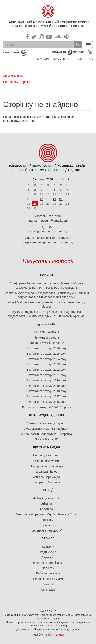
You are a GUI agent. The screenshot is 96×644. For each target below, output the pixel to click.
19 (55, 199)
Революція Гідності (46, 472)
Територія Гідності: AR (52, 59)
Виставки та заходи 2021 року (47, 375)
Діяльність (46, 324)
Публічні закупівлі (48, 573)
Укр (80, 59)
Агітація (46, 504)
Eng (90, 59)
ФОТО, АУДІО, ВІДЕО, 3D (47, 415)
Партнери (48, 557)
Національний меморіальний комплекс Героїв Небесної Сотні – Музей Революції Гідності (48, 24)
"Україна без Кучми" (46, 461)
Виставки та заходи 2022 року (47, 370)
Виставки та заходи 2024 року (47, 359)
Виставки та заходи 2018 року (47, 391)
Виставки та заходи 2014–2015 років (46, 407)
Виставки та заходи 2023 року (47, 364)
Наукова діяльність (47, 337)
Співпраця (48, 590)
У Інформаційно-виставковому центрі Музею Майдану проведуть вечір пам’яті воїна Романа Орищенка (47, 285)
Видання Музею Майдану (46, 343)
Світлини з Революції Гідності (46, 423)
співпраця (11, 52)
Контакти (48, 547)
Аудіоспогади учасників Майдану (46, 429)
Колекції (46, 490)
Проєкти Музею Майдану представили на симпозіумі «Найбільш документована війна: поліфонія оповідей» (46, 295)
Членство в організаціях (48, 563)
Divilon (60, 635)
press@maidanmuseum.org (48, 231)
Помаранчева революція (46, 466)
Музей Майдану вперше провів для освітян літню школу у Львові (46, 304)
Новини (46, 275)
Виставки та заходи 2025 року (47, 354)
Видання (59, 52)
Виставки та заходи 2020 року (47, 380)
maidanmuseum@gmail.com (48, 220)
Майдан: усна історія (46, 498)
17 (41, 199)
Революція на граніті (46, 455)
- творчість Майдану (46, 482)
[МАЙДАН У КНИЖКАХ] (46, 531)
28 (67, 203)
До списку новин (14, 76)
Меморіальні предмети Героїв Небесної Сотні (47, 514)
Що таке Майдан (46, 447)
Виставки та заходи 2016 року (47, 402)
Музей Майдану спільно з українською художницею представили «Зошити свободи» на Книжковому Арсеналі (46, 314)
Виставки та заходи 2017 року (47, 396)
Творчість (47, 520)
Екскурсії (79, 52)
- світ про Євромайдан (46, 477)
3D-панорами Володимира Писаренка (46, 434)
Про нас (48, 538)
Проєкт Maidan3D (46, 439)
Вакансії (48, 584)
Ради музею (48, 552)
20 (61, 199)
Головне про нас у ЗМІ (48, 579)
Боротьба (46, 509)
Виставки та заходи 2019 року (47, 386)
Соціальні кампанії (46, 332)
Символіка (47, 525)
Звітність (48, 568)
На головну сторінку (16, 82)
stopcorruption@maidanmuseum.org (48, 242)
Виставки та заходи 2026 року (47, 348)
